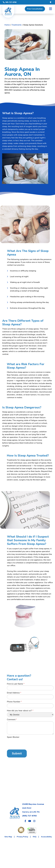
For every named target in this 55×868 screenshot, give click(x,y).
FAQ (35, 837)
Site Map (8, 837)
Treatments (16, 25)
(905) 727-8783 (29, 816)
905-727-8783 (10, 2)
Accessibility (46, 837)
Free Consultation (35, 9)
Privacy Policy (22, 837)
